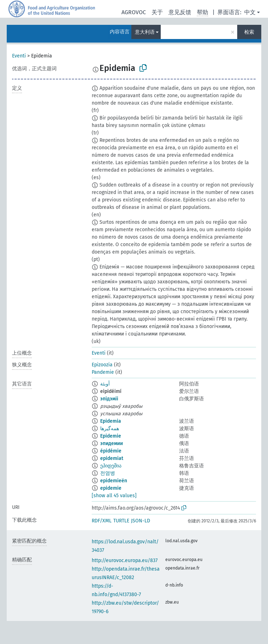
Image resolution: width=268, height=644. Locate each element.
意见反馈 (180, 12)
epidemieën (114, 481)
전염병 (108, 473)
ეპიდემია (111, 466)
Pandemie (103, 372)
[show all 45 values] (114, 496)
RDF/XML (102, 521)
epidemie (111, 488)
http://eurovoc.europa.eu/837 (125, 560)
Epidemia (111, 421)
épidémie (111, 451)
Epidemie (111, 436)
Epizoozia (102, 365)
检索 (249, 32)
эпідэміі (109, 399)
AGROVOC (134, 12)
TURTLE (121, 521)
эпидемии (112, 443)
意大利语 (145, 32)
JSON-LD (141, 521)
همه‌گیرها (110, 429)
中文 (250, 12)
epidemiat (112, 458)
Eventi (19, 56)
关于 (157, 12)
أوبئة (105, 384)
